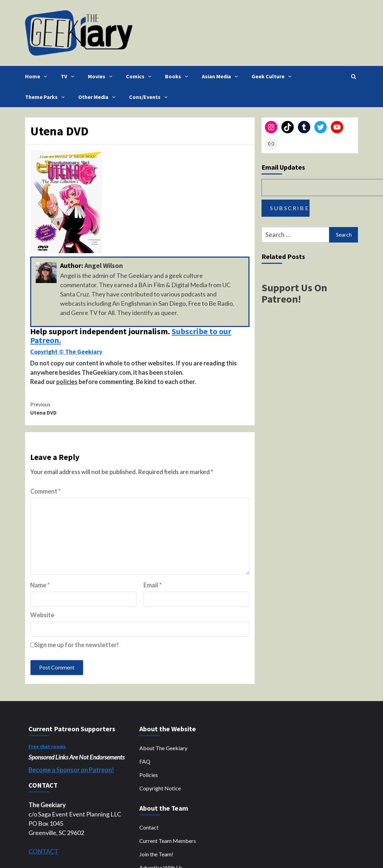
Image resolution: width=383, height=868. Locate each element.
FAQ (145, 761)
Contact (149, 827)
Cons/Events (150, 97)
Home (38, 76)
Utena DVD (85, 408)
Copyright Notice (160, 788)
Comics (140, 76)
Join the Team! (156, 854)
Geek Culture (273, 76)
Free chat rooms (47, 746)
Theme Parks (47, 97)
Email (153, 585)
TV (69, 76)
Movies (102, 76)
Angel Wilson (104, 265)
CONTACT (43, 851)
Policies (149, 775)
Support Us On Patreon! (294, 293)
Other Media (98, 97)
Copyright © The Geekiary (66, 352)
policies (67, 382)
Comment (45, 491)
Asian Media (222, 76)
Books (178, 76)
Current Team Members (168, 841)
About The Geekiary (163, 748)
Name (40, 585)
